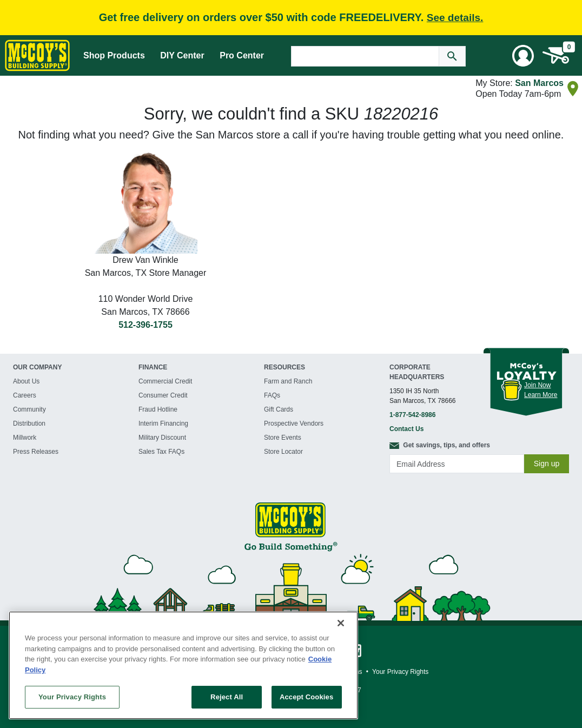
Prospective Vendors (294, 423)
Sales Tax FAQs (161, 452)
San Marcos (539, 83)
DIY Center (182, 55)
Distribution (29, 423)
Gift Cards (279, 409)
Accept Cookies (306, 697)
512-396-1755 (145, 325)
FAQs (272, 395)
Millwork (25, 438)
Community (29, 409)
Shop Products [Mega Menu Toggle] (114, 55)
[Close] (341, 623)
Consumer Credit (163, 395)
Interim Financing (163, 423)
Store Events (283, 438)
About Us (26, 381)
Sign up (547, 464)
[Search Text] (365, 56)
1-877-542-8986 (412, 415)
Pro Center (242, 55)
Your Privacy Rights (72, 697)
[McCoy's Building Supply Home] (37, 55)
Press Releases (36, 452)
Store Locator (283, 452)
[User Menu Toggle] (523, 56)
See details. (455, 18)
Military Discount (162, 438)
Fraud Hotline (158, 409)
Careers (25, 395)
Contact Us (406, 429)
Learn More (541, 395)
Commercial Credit (165, 381)
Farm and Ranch (288, 381)
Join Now (537, 385)
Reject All (227, 697)
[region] (183, 665)
